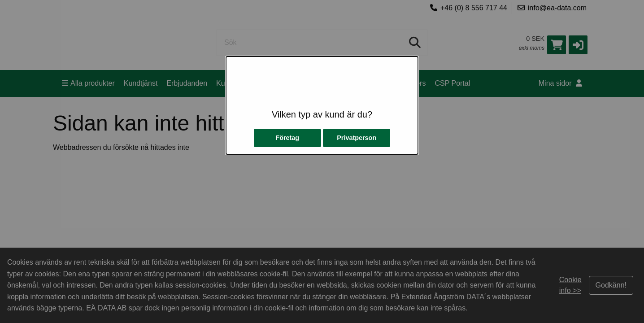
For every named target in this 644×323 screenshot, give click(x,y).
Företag (287, 138)
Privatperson (357, 138)
